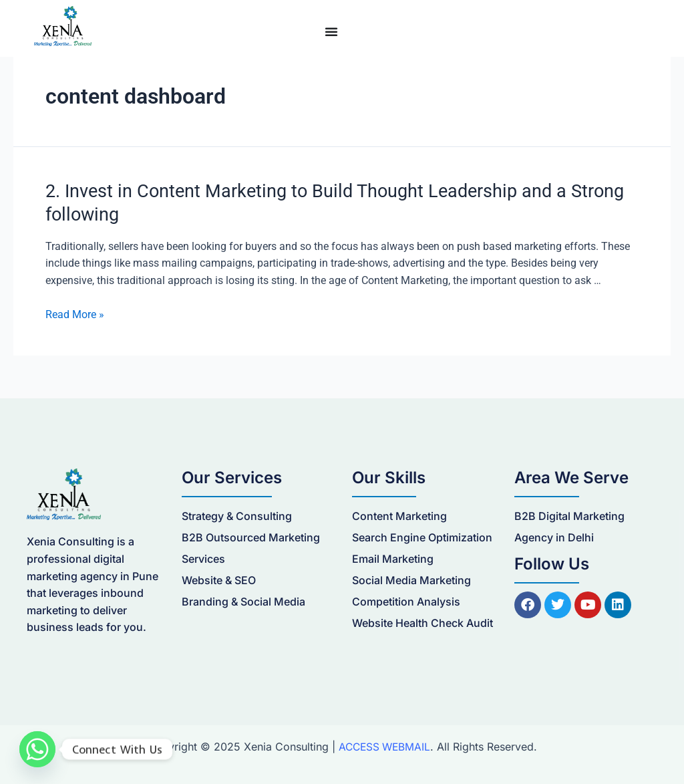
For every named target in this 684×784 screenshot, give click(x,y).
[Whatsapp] (37, 749)
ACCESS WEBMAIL (384, 745)
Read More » (75, 312)
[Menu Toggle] (331, 31)
